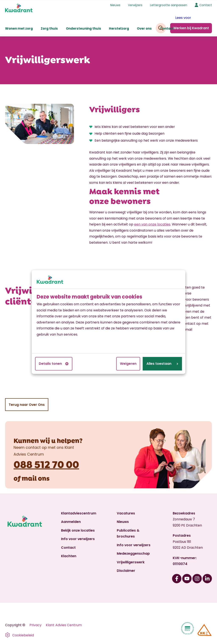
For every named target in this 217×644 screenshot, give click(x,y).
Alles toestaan (162, 364)
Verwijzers (135, 5)
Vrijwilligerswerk (131, 562)
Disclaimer (126, 570)
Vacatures (126, 513)
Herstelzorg (119, 28)
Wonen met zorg (19, 28)
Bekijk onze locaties (78, 530)
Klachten (69, 556)
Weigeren (128, 364)
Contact (167, 28)
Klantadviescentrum (79, 513)
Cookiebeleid (23, 635)
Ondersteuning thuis (83, 28)
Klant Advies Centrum (64, 624)
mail (29, 477)
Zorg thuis (49, 28)
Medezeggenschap (133, 553)
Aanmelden (71, 521)
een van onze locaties (152, 224)
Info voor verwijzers (78, 538)
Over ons (144, 28)
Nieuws (115, 5)
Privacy (35, 624)
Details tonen (54, 364)
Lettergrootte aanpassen (169, 5)
